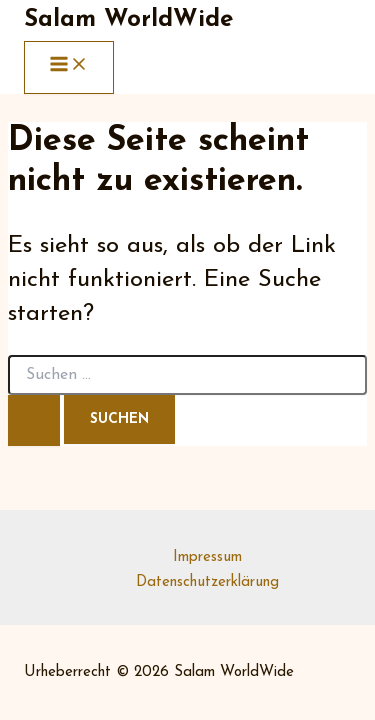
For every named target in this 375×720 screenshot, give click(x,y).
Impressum (207, 557)
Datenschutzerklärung (207, 582)
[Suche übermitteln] (34, 420)
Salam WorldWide (128, 20)
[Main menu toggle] (69, 67)
